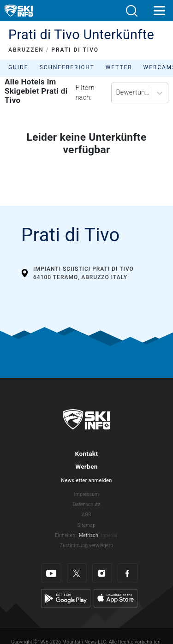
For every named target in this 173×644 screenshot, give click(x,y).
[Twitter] (77, 573)
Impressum (87, 494)
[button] (131, 11)
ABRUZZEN (26, 50)
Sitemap (86, 525)
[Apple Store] (116, 598)
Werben (86, 466)
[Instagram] (102, 573)
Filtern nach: (85, 93)
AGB (86, 515)
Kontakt (87, 453)
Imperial (109, 535)
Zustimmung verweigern (86, 546)
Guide (18, 67)
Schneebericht (67, 67)
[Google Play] (66, 598)
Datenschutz (87, 504)
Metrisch (89, 535)
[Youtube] (51, 573)
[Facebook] (128, 573)
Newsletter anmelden (86, 480)
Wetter (119, 67)
